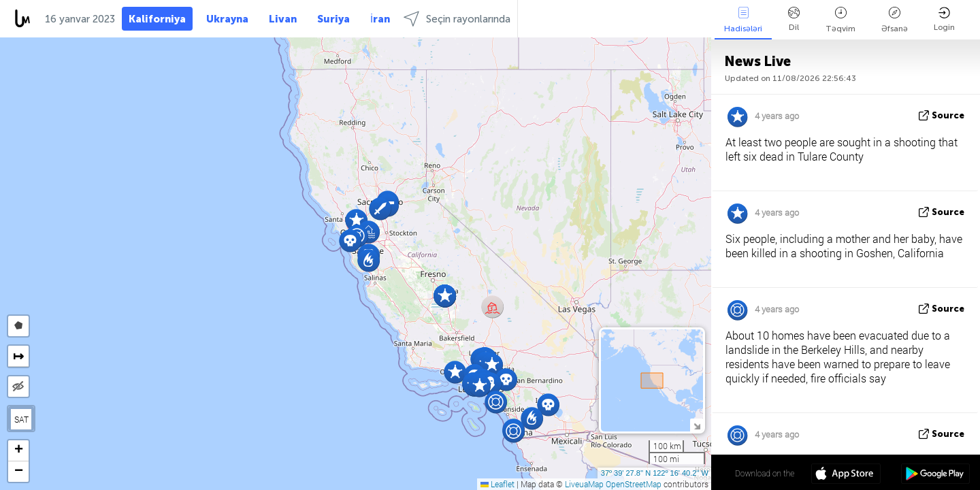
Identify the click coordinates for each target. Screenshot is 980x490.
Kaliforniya (157, 19)
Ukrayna (227, 19)
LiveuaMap (584, 484)
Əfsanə (895, 20)
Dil (794, 19)
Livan (283, 19)
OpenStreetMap (634, 484)
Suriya (333, 19)
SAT (21, 419)
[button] (496, 402)
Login (944, 19)
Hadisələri (743, 20)
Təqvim (840, 20)
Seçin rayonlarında (457, 19)
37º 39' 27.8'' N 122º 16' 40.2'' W (655, 473)
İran (380, 19)
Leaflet (497, 484)
